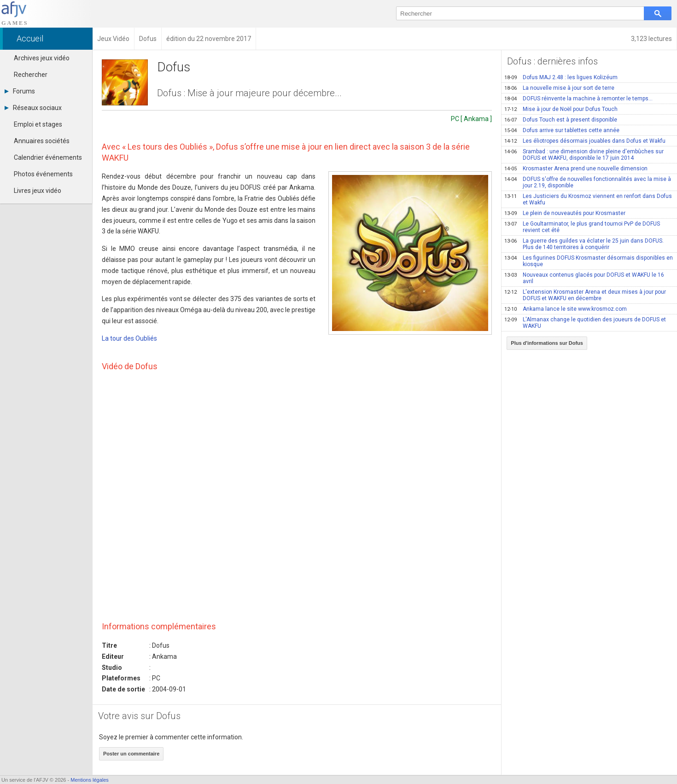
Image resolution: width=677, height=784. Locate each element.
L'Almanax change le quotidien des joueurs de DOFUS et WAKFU (585, 323)
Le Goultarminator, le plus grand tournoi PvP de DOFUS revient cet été (582, 227)
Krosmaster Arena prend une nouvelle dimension (576, 168)
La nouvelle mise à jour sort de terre (559, 88)
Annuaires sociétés (42, 141)
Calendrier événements (48, 157)
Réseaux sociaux (33, 108)
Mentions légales (90, 780)
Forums (20, 91)
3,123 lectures (651, 39)
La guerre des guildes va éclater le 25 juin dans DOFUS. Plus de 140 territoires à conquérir (584, 244)
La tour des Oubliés (129, 338)
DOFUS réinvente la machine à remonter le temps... (578, 99)
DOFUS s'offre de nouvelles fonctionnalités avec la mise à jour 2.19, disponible (588, 182)
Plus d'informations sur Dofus (547, 343)
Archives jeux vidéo (42, 58)
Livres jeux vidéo (38, 191)
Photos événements (43, 174)
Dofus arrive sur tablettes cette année (562, 130)
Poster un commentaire (131, 754)
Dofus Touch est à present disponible (561, 120)
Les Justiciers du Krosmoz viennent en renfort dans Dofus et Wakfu (588, 199)
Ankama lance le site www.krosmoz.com (566, 309)
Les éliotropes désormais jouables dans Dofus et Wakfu (585, 141)
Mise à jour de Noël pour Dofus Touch (561, 109)
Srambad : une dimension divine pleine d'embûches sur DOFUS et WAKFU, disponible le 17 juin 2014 (584, 155)
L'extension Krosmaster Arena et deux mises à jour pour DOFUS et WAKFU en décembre (585, 295)
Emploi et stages (38, 124)
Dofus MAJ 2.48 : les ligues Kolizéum (561, 77)
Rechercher (31, 75)
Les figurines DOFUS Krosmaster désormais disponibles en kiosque (589, 261)
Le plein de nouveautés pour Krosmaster (565, 213)
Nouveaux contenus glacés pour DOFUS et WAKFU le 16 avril (584, 278)
